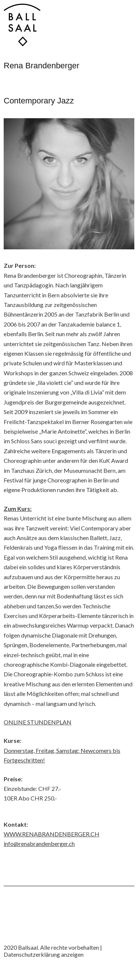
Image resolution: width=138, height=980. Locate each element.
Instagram (9, 932)
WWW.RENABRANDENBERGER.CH (52, 834)
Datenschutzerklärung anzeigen (44, 954)
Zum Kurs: (18, 508)
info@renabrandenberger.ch (39, 844)
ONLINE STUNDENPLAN (38, 722)
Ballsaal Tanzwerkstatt (22, 25)
